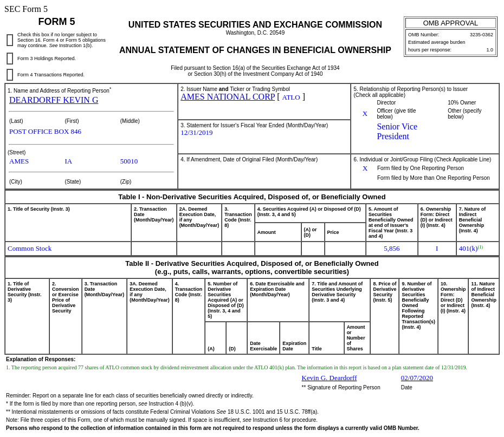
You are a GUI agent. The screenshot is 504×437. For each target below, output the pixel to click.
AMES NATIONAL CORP (228, 97)
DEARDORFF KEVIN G (54, 100)
